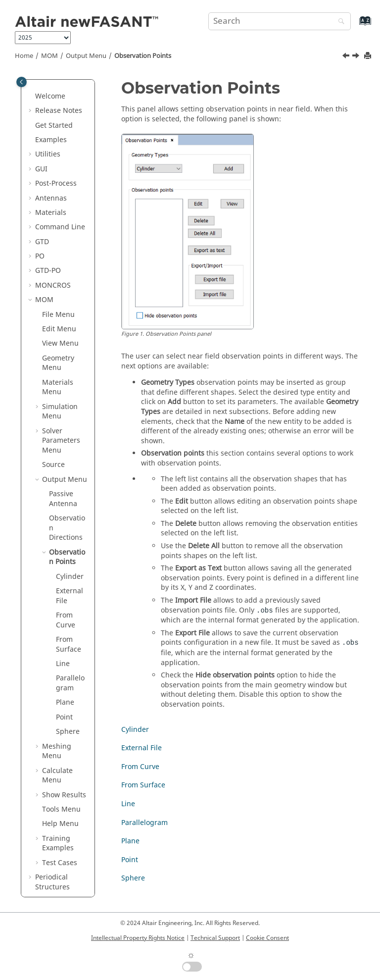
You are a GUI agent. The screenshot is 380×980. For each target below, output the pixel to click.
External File (70, 515)
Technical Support (215, 938)
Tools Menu (61, 728)
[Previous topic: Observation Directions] (347, 57)
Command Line (60, 146)
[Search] (339, 22)
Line (63, 583)
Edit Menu (59, 248)
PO (40, 175)
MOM (49, 56)
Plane (65, 621)
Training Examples (58, 762)
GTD (42, 161)
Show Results (64, 714)
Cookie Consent (267, 938)
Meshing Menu (57, 670)
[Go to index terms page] (355, 26)
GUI (41, 88)
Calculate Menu (57, 695)
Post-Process (56, 102)
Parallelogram (70, 602)
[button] (31, 88)
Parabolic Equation (50, 825)
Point (64, 636)
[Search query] (280, 21)
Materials (51, 131)
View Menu (60, 262)
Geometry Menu (58, 282)
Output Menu (86, 56)
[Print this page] (369, 56)
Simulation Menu (60, 331)
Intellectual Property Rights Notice (138, 938)
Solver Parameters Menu (61, 360)
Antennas (51, 117)
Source (53, 384)
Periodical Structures (52, 801)
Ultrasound (54, 845)
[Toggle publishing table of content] (22, 82)
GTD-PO (48, 189)
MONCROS (53, 204)
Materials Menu (58, 306)
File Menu (58, 233)
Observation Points (143, 56)
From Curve (66, 539)
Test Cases (60, 782)
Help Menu (60, 743)
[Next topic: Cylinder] (357, 57)
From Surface (69, 563)
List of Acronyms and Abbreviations (59, 869)
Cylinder (70, 495)
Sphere (68, 650)
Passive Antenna (63, 418)
